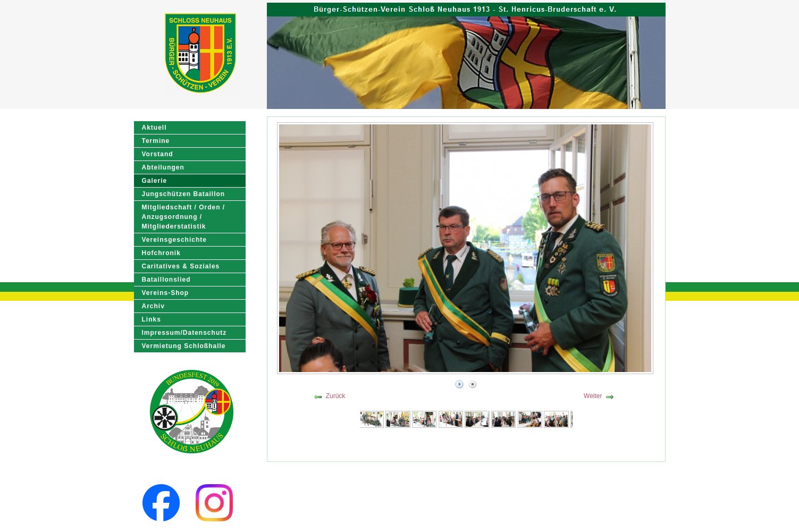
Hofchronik (161, 253)
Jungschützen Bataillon (184, 194)
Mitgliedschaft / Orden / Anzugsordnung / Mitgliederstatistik (184, 217)
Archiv (153, 306)
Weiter (593, 396)
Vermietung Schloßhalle (184, 346)
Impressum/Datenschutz (184, 333)
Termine (156, 141)
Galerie (155, 181)
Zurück (336, 396)
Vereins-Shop (166, 293)
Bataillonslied (166, 280)
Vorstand (158, 154)
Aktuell (154, 128)
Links (152, 319)
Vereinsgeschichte (174, 240)
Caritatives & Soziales (181, 266)
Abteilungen (163, 167)
